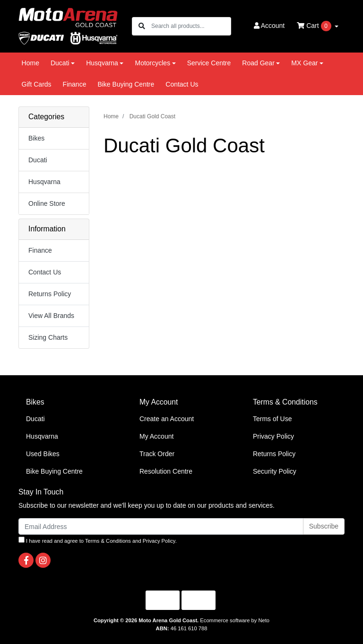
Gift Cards (37, 84)
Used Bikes (43, 454)
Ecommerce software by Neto (235, 620)
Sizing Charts (48, 337)
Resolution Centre (166, 471)
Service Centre (209, 63)
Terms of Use (272, 419)
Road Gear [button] (258, 63)
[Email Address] (161, 526)
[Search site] (142, 26)
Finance (75, 84)
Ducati (38, 160)
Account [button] (269, 26)
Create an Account (167, 419)
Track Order (157, 454)
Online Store (47, 203)
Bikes (36, 138)
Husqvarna (44, 182)
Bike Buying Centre (126, 84)
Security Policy (275, 471)
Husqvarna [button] (102, 63)
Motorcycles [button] (152, 63)
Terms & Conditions (108, 541)
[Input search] (191, 26)
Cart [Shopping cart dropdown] (315, 26)
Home (30, 63)
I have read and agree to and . (98, 540)
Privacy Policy (273, 436)
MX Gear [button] (304, 63)
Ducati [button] (60, 63)
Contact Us (182, 84)
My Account (156, 436)
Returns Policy (50, 294)
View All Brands (51, 316)
